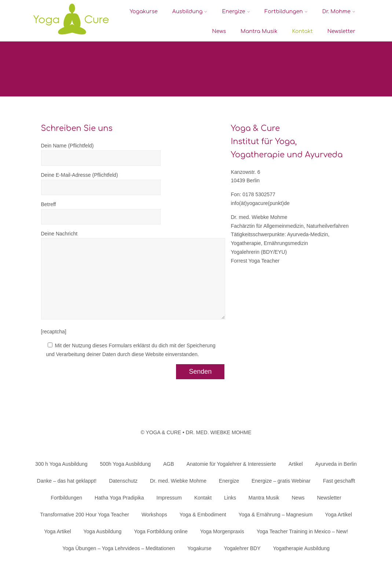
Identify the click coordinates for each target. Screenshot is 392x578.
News (219, 31)
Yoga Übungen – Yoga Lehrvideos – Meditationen (119, 548)
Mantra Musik (259, 31)
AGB (169, 464)
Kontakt (303, 31)
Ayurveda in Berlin (336, 464)
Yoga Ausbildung (103, 531)
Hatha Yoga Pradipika (119, 498)
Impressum (169, 498)
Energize (236, 12)
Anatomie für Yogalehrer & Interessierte (231, 464)
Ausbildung (190, 12)
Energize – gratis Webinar (281, 481)
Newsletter (341, 31)
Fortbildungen (286, 12)
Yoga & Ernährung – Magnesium (276, 515)
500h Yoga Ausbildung (125, 464)
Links (230, 498)
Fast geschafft (339, 481)
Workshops (154, 515)
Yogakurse (144, 12)
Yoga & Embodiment (203, 515)
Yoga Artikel (338, 515)
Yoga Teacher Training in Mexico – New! (302, 531)
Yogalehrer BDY (242, 548)
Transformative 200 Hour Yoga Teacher (85, 515)
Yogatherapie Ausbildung (301, 548)
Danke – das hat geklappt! (67, 481)
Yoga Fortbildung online (161, 531)
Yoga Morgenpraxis (222, 531)
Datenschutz (123, 481)
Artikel (296, 464)
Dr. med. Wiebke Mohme (178, 481)
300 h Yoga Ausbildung (61, 464)
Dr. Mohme (339, 12)
